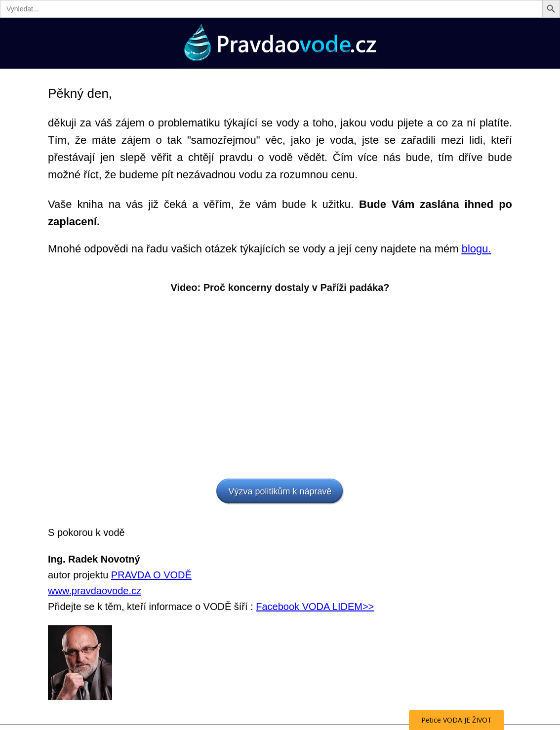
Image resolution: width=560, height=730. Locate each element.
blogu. (477, 249)
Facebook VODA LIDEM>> (315, 607)
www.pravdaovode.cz (95, 591)
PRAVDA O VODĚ (151, 575)
